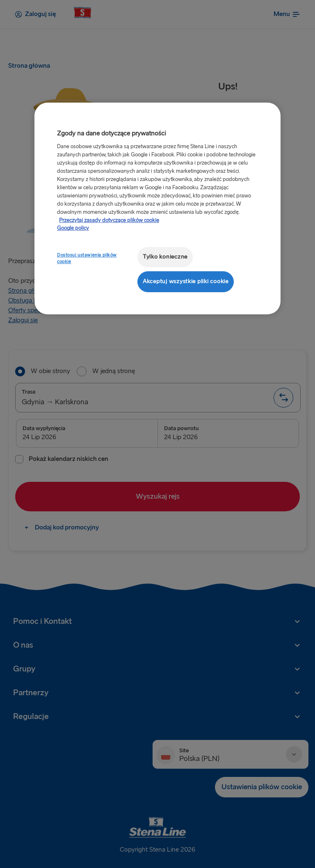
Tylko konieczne (165, 257)
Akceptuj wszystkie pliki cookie (186, 281)
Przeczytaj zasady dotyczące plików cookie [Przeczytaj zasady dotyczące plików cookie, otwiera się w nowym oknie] (109, 220)
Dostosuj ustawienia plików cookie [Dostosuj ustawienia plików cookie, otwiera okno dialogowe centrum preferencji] (87, 258)
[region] (157, 208)
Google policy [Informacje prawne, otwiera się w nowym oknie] (73, 228)
